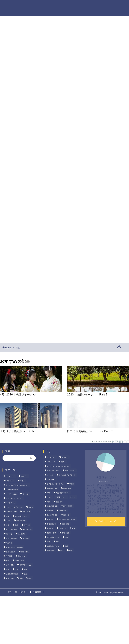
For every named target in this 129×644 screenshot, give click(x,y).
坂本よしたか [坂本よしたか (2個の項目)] (21, 521)
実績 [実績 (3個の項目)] (16, 525)
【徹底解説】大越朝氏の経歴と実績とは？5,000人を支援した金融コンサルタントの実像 (109, 212)
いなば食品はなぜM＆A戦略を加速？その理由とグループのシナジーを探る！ (109, 188)
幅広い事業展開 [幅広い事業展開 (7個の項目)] (11, 530)
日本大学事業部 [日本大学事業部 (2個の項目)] (11, 538)
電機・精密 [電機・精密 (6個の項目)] (10, 579)
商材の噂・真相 (63, 5)
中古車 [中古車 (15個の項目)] (31, 507)
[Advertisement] (107, 246)
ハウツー (106, 5)
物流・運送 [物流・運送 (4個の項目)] (25, 552)
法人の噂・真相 (39, 5)
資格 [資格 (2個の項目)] (25, 570)
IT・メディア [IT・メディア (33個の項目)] (10, 476)
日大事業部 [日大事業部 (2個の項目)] (22, 534)
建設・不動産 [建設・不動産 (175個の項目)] (27, 530)
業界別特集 (36, 12)
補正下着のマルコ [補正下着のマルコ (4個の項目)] (26, 565)
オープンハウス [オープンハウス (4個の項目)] (11, 494)
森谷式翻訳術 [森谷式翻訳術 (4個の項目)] (11, 552)
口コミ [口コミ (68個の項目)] (8, 521)
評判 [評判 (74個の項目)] (16, 570)
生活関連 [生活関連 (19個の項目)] (9, 556)
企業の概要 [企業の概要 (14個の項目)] (26, 512)
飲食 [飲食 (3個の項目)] (30, 579)
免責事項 (37, 592)
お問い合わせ (56, 12)
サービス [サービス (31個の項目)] (26, 494)
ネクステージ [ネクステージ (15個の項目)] (11, 503)
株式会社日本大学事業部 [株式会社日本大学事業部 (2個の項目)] (14, 547)
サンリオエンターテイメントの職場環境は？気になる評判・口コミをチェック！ (109, 164)
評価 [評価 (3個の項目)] (8, 570)
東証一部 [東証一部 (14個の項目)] (26, 538)
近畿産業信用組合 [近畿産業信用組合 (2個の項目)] (12, 574)
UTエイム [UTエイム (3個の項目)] (24, 476)
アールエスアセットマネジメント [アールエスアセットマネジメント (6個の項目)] (17, 485)
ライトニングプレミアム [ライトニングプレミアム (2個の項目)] (14, 507)
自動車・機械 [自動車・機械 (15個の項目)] (19, 561)
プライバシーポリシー (18, 592)
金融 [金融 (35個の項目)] (26, 574)
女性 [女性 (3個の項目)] (8, 525)
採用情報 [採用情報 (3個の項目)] (9, 534)
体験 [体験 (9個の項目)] (8, 516)
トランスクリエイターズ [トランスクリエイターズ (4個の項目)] (14, 499)
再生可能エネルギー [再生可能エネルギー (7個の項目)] (22, 516)
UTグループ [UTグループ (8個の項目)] (10, 481)
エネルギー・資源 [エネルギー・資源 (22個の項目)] (12, 490)
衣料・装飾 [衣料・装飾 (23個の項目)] (10, 565)
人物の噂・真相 (87, 5)
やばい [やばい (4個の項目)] (22, 481)
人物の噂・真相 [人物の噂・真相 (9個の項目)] (11, 512)
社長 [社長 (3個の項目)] (8, 561)
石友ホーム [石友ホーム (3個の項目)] (22, 556)
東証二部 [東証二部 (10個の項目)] (9, 543)
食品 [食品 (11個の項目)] (21, 579)
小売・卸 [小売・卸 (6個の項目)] (27, 525)
